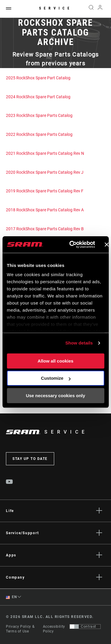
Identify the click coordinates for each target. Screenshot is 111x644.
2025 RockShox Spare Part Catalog (38, 78)
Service (56, 8)
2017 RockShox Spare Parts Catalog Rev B (45, 229)
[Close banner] (107, 244)
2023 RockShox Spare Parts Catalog (39, 115)
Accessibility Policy (54, 629)
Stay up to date (30, 459)
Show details (79, 343)
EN (11, 597)
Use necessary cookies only (55, 396)
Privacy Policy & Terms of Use (20, 629)
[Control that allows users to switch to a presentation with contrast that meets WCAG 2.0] (85, 627)
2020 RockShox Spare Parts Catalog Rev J (45, 172)
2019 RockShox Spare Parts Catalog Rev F (45, 191)
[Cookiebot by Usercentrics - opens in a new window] (71, 244)
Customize (56, 378)
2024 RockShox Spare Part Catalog (38, 97)
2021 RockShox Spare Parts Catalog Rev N (45, 153)
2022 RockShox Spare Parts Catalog (39, 134)
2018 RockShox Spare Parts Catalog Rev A (45, 210)
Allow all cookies (55, 361)
